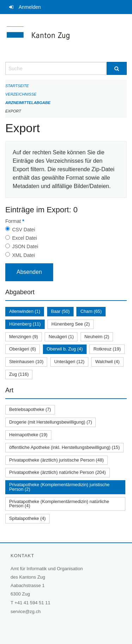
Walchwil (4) (107, 362)
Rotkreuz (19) (107, 349)
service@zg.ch (26, 611)
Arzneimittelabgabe (28, 103)
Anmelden (30, 7)
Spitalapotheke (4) (27, 518)
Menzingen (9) (24, 337)
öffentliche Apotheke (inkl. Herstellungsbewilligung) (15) (64, 447)
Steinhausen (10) (26, 362)
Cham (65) (91, 311)
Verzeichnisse (21, 94)
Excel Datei (24, 238)
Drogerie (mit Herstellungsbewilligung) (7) (51, 422)
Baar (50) (60, 311)
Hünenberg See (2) (71, 324)
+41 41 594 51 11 (32, 603)
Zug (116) (19, 374)
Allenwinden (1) (25, 311)
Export (13, 111)
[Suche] (117, 68)
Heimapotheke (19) (28, 435)
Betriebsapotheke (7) (30, 409)
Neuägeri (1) (61, 337)
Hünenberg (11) (25, 324)
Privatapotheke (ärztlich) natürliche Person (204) (58, 472)
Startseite (17, 86)
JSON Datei (25, 246)
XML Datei (23, 255)
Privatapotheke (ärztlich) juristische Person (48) (56, 460)
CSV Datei (23, 230)
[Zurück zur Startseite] (66, 38)
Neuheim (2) (97, 337)
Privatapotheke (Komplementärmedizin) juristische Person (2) (59, 487)
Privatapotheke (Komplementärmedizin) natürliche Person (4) (59, 504)
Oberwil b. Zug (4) (65, 349)
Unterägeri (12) (69, 362)
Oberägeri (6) (23, 349)
